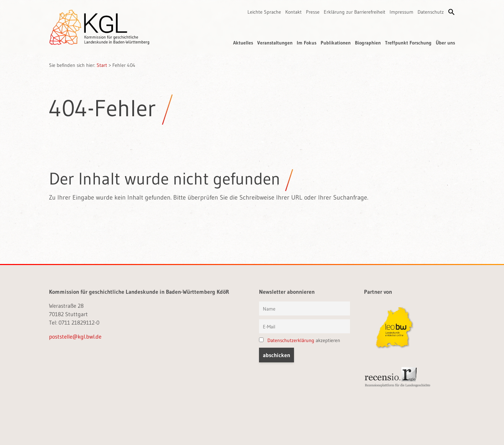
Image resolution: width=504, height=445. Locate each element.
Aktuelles (243, 43)
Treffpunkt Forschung (408, 43)
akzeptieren (300, 340)
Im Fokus (307, 43)
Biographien (368, 43)
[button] (451, 12)
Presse (313, 12)
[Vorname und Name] (304, 308)
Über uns (445, 43)
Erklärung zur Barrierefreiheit (355, 12)
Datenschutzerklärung (291, 340)
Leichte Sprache (264, 12)
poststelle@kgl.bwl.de (75, 336)
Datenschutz (431, 12)
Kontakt (293, 12)
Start (102, 65)
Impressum (401, 12)
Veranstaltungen (275, 43)
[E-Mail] (304, 326)
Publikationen (336, 43)
